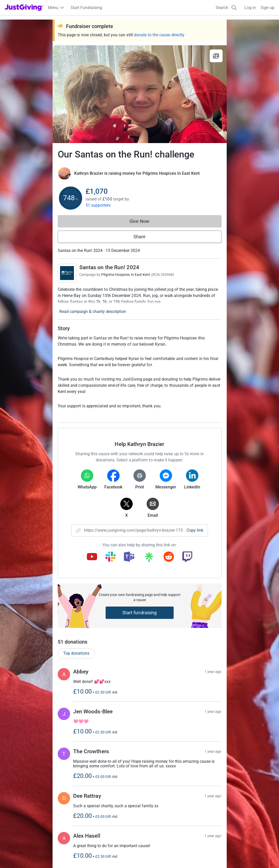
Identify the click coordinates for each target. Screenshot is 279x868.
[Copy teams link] (129, 557)
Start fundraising (140, 613)
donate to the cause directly (159, 35)
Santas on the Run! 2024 (109, 267)
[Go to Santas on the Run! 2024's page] (67, 273)
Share (139, 237)
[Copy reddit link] (169, 557)
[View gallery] (216, 56)
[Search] (226, 8)
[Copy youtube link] (92, 557)
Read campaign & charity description (93, 312)
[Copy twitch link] (187, 557)
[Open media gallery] (140, 94)
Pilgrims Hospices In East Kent (126, 275)
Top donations (76, 653)
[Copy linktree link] (149, 558)
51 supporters (98, 205)
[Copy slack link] (111, 557)
